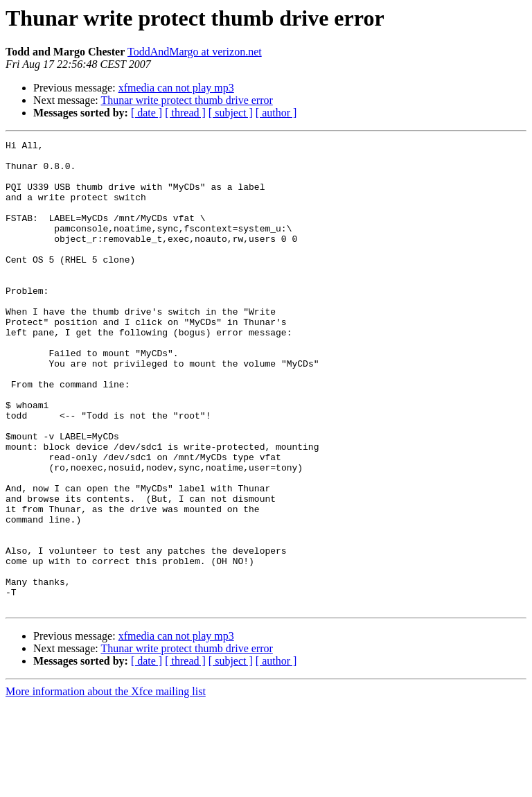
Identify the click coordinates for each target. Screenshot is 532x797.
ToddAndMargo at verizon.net (195, 52)
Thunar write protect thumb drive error (186, 100)
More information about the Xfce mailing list (106, 785)
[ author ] (276, 113)
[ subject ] (231, 113)
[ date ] (147, 113)
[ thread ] (185, 113)
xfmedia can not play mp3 (176, 88)
